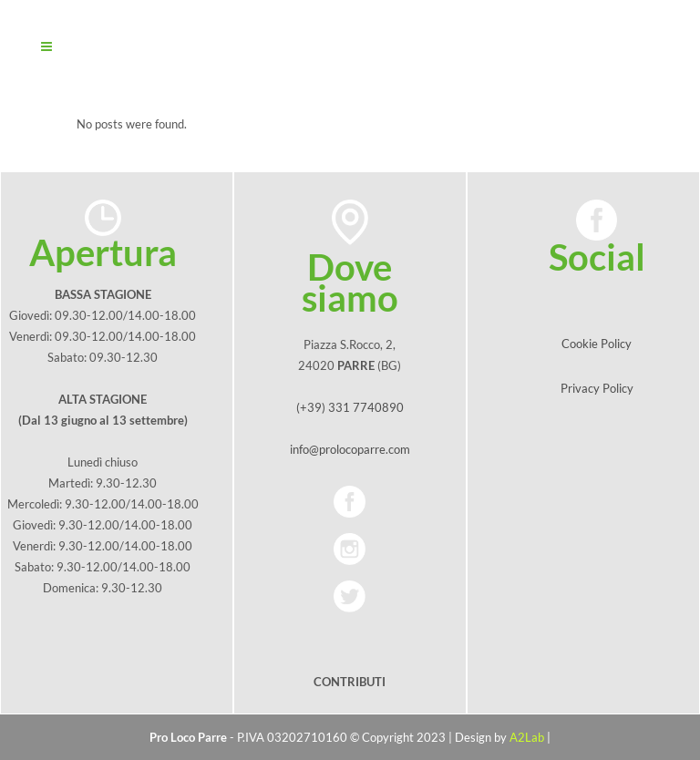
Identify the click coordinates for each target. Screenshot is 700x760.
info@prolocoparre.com (350, 449)
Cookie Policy (597, 344)
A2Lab (527, 737)
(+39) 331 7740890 (350, 407)
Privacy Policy (597, 388)
